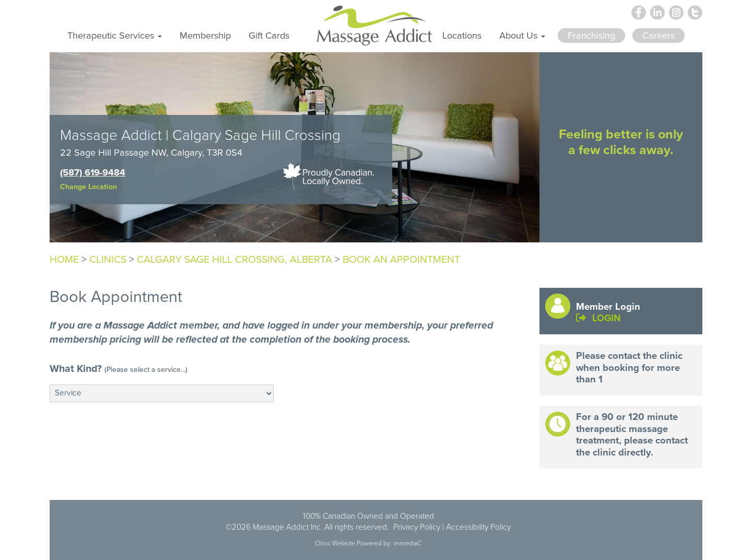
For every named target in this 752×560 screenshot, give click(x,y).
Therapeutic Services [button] (115, 35)
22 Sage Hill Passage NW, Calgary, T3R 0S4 (151, 152)
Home (64, 259)
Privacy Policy (417, 527)
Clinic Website (335, 543)
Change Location (89, 187)
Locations (462, 35)
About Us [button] (522, 35)
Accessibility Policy (478, 527)
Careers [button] (659, 35)
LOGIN (598, 318)
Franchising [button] (591, 35)
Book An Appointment (401, 259)
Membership (205, 35)
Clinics (108, 259)
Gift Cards (269, 35)
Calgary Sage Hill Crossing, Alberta (234, 259)
